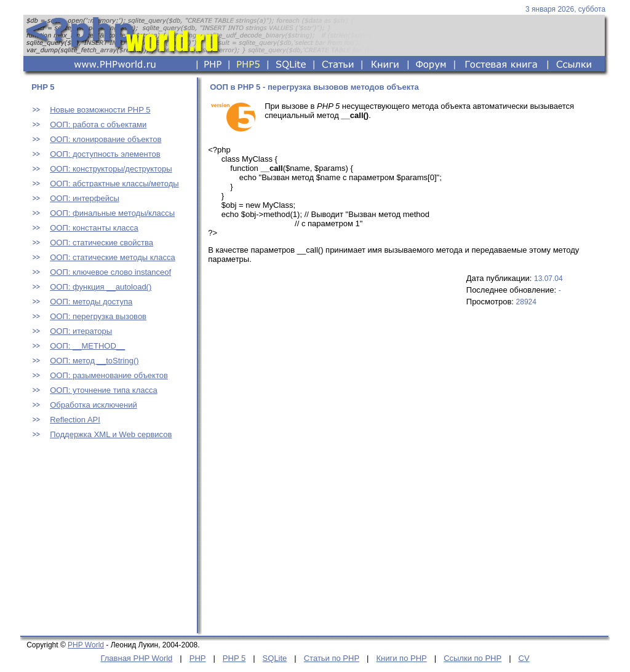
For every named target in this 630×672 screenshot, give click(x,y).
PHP (198, 658)
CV (524, 658)
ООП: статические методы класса (112, 257)
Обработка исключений (94, 405)
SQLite (275, 658)
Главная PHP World (136, 658)
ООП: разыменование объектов (109, 375)
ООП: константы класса (94, 228)
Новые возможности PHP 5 (100, 110)
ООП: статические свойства (102, 243)
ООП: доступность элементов (105, 154)
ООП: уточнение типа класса (103, 390)
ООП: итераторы (81, 331)
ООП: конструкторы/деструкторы (111, 169)
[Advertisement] (106, 551)
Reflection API (75, 420)
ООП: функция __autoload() (101, 287)
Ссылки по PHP (472, 658)
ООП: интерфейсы (85, 198)
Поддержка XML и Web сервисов (111, 434)
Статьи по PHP (332, 658)
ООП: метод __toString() (94, 361)
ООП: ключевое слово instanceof (110, 272)
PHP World (86, 645)
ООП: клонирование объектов (106, 139)
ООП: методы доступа (91, 302)
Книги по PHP (401, 658)
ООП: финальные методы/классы (112, 213)
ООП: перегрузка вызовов (98, 316)
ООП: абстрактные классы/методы (114, 184)
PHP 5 (234, 658)
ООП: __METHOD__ (87, 346)
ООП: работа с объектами (98, 125)
